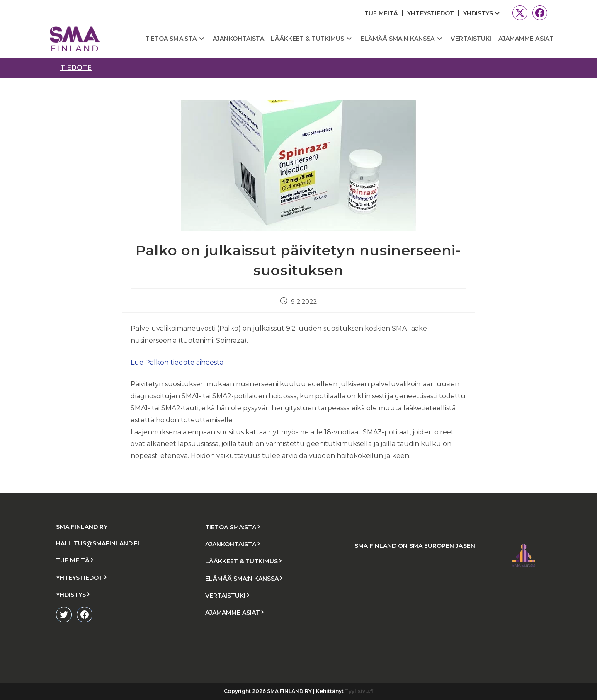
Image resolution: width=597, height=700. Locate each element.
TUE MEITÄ (381, 13)
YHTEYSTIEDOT (431, 13)
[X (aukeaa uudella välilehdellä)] (520, 13)
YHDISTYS (482, 13)
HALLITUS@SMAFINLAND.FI (98, 543)
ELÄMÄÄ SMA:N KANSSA (242, 579)
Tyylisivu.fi (359, 691)
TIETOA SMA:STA (231, 527)
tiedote (76, 68)
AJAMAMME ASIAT (233, 613)
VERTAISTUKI (225, 596)
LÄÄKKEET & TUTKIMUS (241, 561)
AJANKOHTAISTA (231, 544)
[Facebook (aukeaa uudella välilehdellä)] (539, 13)
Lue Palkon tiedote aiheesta (177, 362)
